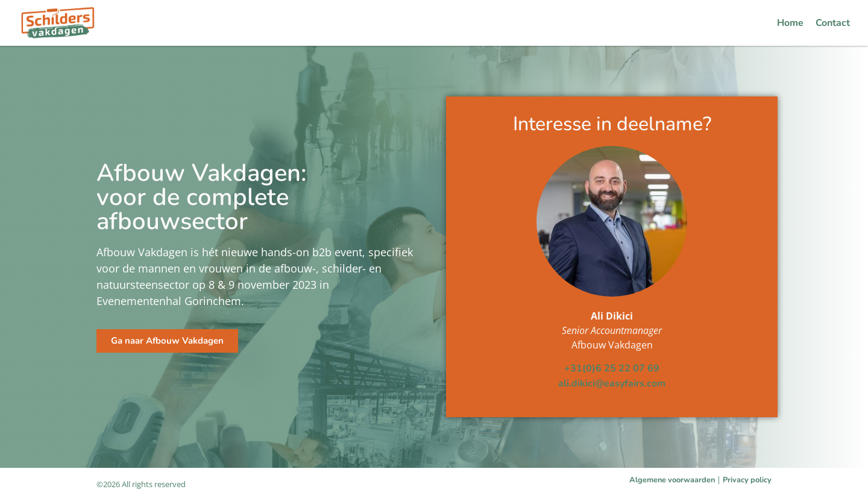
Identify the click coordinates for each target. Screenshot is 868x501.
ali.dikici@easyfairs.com (612, 383)
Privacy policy (747, 480)
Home (790, 23)
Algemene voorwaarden (672, 480)
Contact (833, 23)
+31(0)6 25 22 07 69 (612, 368)
